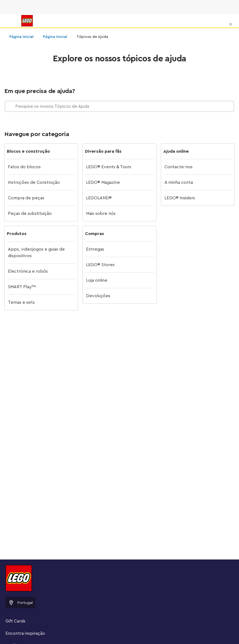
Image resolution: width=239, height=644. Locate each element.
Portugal (20, 603)
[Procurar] (219, 20)
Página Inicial (21, 37)
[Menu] (10, 21)
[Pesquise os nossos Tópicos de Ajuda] (119, 106)
